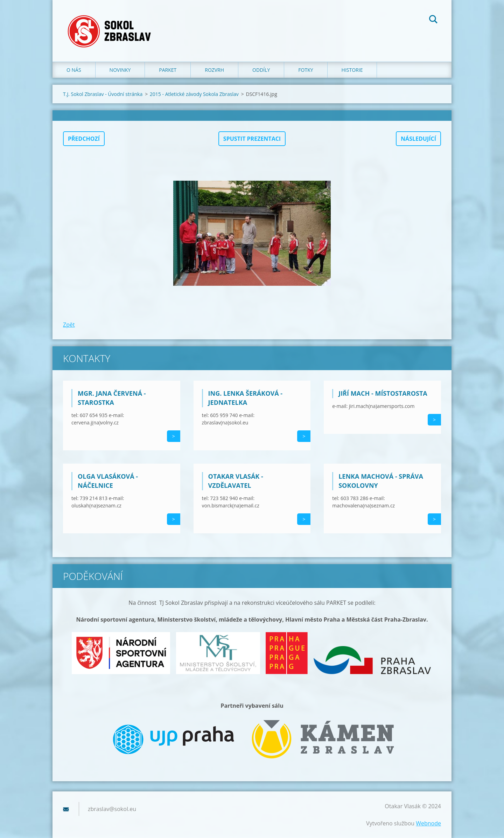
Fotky (306, 70)
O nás (74, 70)
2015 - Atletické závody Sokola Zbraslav (194, 94)
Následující (418, 139)
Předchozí (84, 139)
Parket (168, 70)
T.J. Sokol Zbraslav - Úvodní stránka (103, 94)
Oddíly (261, 70)
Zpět (69, 325)
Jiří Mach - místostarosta (383, 393)
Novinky (120, 70)
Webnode (428, 823)
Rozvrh (214, 70)
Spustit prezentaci (252, 139)
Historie (352, 70)
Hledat (433, 20)
